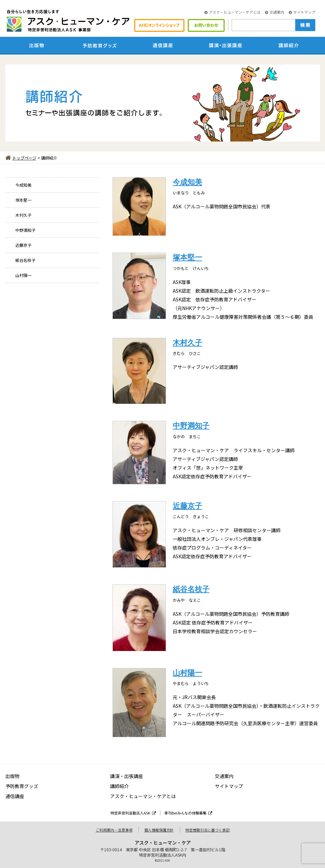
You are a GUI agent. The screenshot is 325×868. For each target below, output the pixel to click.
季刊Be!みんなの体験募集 (188, 813)
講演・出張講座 (127, 776)
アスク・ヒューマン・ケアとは (232, 12)
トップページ (21, 158)
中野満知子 (25, 230)
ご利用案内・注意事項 (114, 830)
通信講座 (15, 796)
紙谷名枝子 (25, 260)
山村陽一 (23, 275)
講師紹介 (119, 786)
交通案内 (275, 12)
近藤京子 (23, 245)
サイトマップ (302, 12)
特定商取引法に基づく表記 (208, 830)
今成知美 (23, 185)
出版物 (12, 776)
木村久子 (23, 215)
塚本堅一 (23, 200)
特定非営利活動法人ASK (133, 813)
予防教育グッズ (22, 786)
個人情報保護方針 (159, 830)
